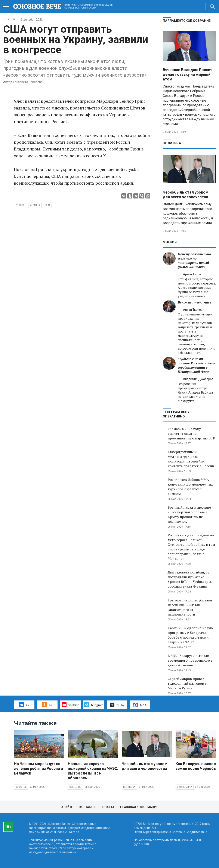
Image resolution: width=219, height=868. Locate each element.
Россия (20, 205)
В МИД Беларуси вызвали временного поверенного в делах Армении (190, 660)
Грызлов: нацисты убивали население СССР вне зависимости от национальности (190, 607)
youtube (70, 705)
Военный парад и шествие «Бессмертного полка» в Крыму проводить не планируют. (189, 514)
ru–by (117, 705)
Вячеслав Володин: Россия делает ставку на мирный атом (188, 74)
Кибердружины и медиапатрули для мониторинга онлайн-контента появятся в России (191, 459)
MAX (140, 705)
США (48, 205)
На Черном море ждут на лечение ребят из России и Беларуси (38, 768)
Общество (75, 787)
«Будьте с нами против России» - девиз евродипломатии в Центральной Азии (197, 365)
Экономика (185, 787)
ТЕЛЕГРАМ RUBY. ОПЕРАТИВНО (176, 414)
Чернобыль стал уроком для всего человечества (186, 195)
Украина (35, 205)
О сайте (67, 807)
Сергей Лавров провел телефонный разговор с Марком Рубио (187, 683)
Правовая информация (139, 807)
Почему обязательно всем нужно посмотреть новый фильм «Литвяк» (194, 260)
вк (24, 705)
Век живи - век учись (195, 302)
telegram (94, 705)
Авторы (108, 807)
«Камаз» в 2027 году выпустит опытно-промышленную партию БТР (191, 433)
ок (47, 705)
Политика (172, 143)
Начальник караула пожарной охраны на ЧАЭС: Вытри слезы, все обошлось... (93, 771)
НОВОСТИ (10, 20)
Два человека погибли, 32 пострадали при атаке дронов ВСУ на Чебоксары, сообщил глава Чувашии (190, 579)
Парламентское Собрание (187, 21)
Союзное (21, 787)
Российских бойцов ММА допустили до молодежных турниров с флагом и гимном (190, 487)
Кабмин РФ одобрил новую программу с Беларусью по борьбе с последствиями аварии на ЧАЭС (190, 635)
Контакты (87, 807)
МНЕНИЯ (170, 242)
